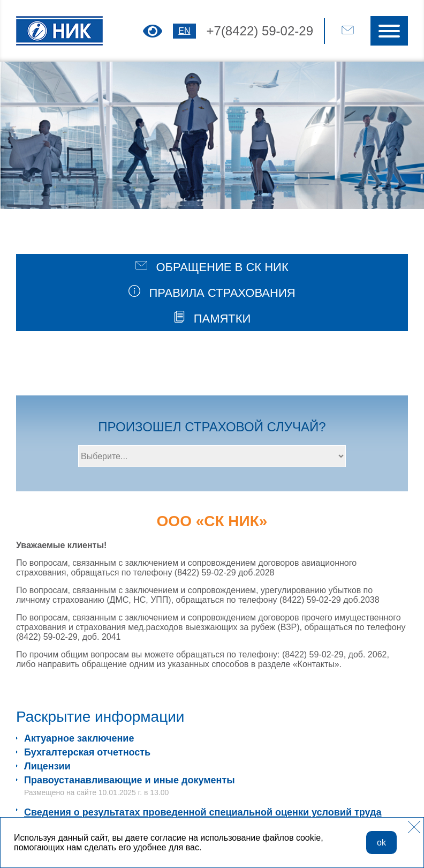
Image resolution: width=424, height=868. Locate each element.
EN (184, 31)
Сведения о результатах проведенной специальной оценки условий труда (203, 812)
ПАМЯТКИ (212, 318)
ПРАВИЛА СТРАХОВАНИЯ (212, 292)
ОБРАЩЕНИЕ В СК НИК (212, 267)
